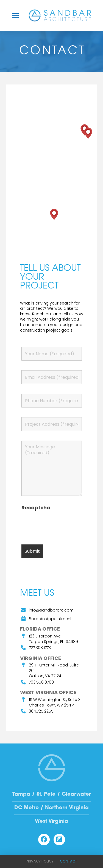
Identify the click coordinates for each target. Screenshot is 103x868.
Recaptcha (36, 508)
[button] (15, 15)
